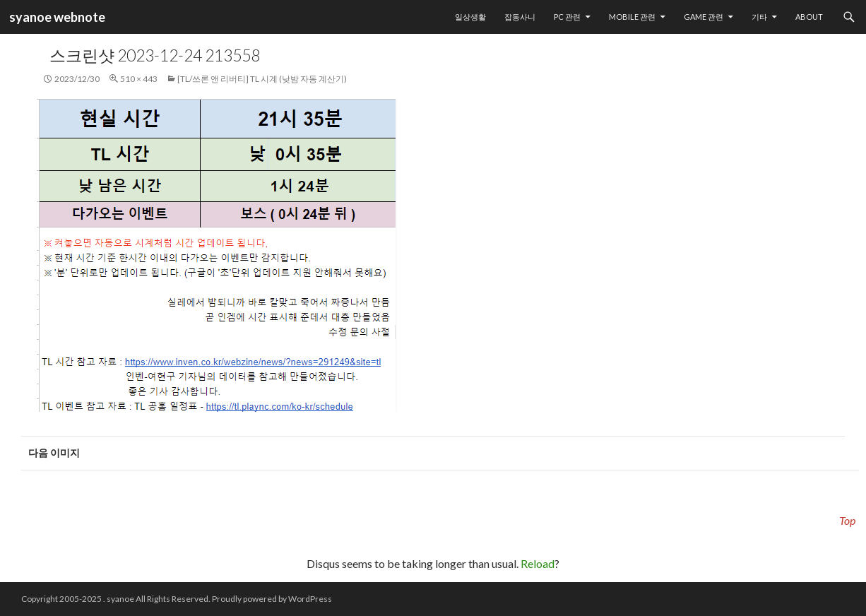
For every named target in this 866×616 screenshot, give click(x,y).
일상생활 (470, 17)
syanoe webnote (56, 17)
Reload (538, 563)
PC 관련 (567, 17)
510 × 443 (139, 79)
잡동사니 (520, 17)
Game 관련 (704, 17)
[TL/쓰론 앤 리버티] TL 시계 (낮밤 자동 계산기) (262, 79)
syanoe (120, 599)
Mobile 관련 (632, 17)
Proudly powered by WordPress (272, 599)
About (809, 17)
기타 (759, 17)
